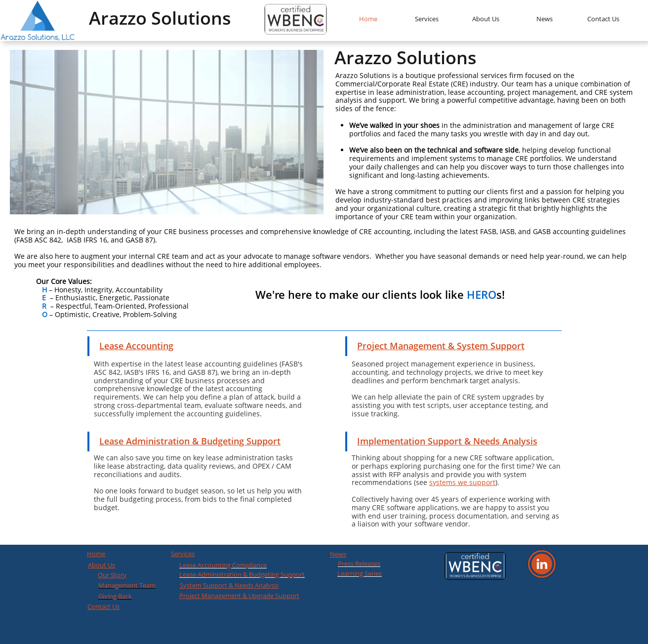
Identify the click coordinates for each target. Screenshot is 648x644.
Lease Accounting (136, 346)
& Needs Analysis (253, 585)
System (191, 585)
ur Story (115, 575)
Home (96, 554)
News (338, 554)
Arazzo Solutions (160, 18)
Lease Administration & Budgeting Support (190, 441)
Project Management (210, 596)
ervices (184, 554)
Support (214, 585)
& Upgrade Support (270, 596)
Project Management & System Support (441, 346)
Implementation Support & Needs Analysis (447, 441)
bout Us (103, 565)
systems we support (462, 482)
